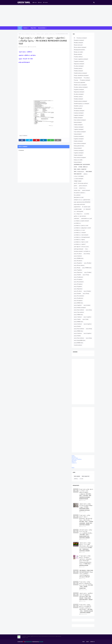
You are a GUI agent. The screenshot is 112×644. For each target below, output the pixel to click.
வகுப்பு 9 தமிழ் (89, 338)
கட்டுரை (76, 188)
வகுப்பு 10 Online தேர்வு (79, 258)
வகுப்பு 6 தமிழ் (89, 310)
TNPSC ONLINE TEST (78, 174)
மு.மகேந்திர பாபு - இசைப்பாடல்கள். (81, 226)
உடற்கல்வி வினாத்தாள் (79, 179)
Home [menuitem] (20, 28)
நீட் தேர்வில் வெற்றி (86, 207)
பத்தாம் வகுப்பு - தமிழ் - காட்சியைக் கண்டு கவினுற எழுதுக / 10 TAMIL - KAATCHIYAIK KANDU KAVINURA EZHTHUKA (86, 507)
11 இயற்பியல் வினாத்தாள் (79, 64)
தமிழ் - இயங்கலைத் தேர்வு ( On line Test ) (82, 202)
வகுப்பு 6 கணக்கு (87, 305)
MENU (73, 468)
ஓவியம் (75, 186)
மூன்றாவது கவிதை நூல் (79, 249)
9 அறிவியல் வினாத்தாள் (79, 150)
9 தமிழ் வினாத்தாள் (78, 162)
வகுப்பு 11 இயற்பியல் (78, 272)
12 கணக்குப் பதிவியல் (78, 97)
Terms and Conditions (77, 459)
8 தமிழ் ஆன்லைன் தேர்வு (79, 146)
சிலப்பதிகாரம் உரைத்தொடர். (80, 193)
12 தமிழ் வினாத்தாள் (78, 108)
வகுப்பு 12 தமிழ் (87, 254)
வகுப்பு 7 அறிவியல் (25, 34)
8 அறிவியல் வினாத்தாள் (79, 136)
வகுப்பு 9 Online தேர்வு (78, 331)
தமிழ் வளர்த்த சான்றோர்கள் (79, 204)
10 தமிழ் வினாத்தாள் (78, 54)
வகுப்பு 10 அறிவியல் (78, 261)
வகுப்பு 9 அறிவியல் (78, 333)
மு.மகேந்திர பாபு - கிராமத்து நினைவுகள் (82, 237)
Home (35, 2)
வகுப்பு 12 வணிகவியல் (78, 298)
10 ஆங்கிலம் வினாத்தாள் (79, 40)
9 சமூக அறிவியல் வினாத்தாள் (80, 158)
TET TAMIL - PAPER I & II (83, 167)
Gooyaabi (41, 642)
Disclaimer (74, 461)
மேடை (87, 249)
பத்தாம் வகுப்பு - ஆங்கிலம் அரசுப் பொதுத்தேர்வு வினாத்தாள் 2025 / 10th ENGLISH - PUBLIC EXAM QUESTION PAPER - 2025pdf (86, 596)
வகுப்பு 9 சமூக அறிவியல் (79, 338)
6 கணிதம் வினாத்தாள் (78, 118)
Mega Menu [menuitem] (33, 28)
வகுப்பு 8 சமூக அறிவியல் (79, 329)
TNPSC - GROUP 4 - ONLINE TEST (80, 169)
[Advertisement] (56, 16)
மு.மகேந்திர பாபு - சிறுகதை (79, 240)
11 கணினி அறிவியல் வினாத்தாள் (80, 73)
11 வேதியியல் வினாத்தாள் (85, 80)
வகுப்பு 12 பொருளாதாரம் (79, 296)
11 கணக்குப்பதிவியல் (78, 68)
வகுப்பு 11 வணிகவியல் (78, 277)
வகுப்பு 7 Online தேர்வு (78, 315)
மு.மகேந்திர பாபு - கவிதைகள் (80, 233)
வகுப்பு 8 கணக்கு (77, 326)
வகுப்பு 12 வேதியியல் (78, 284)
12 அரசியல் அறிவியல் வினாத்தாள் (81, 87)
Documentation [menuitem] (42, 28)
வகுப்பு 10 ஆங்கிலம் (78, 263)
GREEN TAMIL (24, 2)
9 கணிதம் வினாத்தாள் (78, 155)
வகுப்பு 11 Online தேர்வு (87, 268)
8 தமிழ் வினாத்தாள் (78, 148)
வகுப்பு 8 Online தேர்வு (78, 322)
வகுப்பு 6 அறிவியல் (78, 256)
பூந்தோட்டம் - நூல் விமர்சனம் (80, 216)
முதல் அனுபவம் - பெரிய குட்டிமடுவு (81, 247)
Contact (45, 2)
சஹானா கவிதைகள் (86, 190)
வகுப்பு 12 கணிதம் (87, 291)
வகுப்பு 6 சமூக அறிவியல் (79, 310)
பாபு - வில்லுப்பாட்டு (78, 214)
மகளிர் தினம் (76, 218)
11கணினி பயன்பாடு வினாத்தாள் (80, 85)
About (40, 2)
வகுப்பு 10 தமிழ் (77, 268)
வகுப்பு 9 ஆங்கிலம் (87, 333)
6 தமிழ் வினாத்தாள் (78, 122)
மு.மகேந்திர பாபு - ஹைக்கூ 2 (80, 244)
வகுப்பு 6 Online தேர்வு (78, 303)
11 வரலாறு (76, 80)
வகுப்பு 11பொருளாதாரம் (79, 282)
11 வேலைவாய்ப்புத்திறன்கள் (79, 82)
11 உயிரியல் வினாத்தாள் (79, 66)
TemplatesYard (29, 642)
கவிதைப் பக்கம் (77, 190)
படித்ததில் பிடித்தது (78, 209)
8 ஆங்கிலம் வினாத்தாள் (79, 139)
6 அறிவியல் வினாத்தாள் (79, 113)
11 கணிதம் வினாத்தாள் (78, 71)
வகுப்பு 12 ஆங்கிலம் (78, 286)
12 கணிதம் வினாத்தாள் (78, 99)
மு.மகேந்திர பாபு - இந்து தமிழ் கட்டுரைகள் (82, 228)
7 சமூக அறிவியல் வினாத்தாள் (80, 132)
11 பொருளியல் (87, 78)
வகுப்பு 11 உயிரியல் (78, 254)
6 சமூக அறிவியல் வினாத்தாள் (80, 120)
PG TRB (75, 167)
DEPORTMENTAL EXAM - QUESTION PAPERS (82, 165)
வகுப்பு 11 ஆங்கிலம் (78, 270)
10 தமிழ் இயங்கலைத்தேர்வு (79, 50)
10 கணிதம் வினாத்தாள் (78, 43)
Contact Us (92, 642)
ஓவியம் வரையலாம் (83, 186)
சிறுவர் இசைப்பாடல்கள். (79, 197)
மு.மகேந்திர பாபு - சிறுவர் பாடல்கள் (81, 242)
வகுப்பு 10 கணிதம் (88, 263)
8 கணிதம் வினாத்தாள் (78, 141)
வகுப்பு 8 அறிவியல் (78, 324)
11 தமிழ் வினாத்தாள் (78, 78)
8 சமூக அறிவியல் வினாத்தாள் (80, 143)
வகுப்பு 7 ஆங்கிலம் (87, 317)
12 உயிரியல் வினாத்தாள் (79, 94)
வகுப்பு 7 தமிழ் (85, 319)
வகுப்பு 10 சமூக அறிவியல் (79, 265)
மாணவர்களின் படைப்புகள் (86, 218)
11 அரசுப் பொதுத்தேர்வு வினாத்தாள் (81, 59)
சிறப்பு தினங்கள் (77, 195)
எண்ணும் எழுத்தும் (78, 181)
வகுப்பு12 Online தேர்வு (78, 343)
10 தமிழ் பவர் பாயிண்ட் (79, 52)
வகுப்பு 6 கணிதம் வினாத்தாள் (80, 308)
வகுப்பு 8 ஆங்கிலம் (88, 324)
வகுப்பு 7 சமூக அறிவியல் (79, 312)
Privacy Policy (75, 458)
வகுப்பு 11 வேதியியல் (78, 279)
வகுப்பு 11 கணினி (77, 275)
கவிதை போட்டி (82, 188)
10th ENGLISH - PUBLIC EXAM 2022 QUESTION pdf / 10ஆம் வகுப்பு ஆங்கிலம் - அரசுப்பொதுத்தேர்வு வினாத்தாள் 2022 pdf (86, 574)
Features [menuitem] (25, 28)
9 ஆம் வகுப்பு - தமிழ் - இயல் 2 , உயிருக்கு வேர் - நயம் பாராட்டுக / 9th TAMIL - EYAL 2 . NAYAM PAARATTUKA (86, 585)
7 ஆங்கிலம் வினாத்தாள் (79, 129)
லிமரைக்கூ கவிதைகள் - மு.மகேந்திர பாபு (82, 251)
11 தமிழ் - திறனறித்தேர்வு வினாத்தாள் (81, 75)
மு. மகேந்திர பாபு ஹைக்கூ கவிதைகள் (81, 221)
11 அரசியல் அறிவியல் (78, 57)
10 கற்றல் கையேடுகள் (78, 45)
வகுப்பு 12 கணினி (77, 294)
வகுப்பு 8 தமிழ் (89, 329)
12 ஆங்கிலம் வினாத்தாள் (79, 90)
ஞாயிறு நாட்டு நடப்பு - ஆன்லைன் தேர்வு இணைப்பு (82, 200)
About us (74, 462)
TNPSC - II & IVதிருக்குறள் (79, 172)
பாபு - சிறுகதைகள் (87, 209)
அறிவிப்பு (85, 174)
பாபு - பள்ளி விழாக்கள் (78, 211)
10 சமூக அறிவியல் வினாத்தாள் (80, 47)
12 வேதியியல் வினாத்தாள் (79, 111)
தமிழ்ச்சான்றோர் (77, 207)
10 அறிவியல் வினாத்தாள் (82, 38)
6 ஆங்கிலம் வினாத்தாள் (79, 115)
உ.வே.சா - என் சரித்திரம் (79, 176)
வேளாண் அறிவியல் (78, 345)
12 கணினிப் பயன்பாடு (78, 106)
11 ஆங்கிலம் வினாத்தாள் (79, 61)
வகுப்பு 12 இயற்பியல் (78, 289)
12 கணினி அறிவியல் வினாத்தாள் (80, 101)
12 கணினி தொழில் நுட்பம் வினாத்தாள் (81, 104)
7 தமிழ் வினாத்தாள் (78, 134)
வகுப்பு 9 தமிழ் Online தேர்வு (80, 340)
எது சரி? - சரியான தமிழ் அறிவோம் (81, 183)
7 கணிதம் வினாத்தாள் (78, 125)
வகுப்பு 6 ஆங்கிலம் (78, 305)
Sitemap (74, 457)
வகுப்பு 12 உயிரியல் (78, 291)
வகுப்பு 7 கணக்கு (77, 319)
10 (74, 38)
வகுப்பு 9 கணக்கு (77, 336)
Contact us (74, 463)
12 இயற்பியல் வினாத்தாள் (79, 92)
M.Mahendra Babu (23, 47)
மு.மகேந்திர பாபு (77, 223)
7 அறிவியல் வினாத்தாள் (79, 127)
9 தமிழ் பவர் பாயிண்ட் (78, 160)
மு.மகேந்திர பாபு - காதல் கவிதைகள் (81, 235)
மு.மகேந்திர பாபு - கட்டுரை (79, 230)
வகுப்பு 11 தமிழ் (86, 275)
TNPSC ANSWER (89, 172)
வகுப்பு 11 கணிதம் (88, 272)
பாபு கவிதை (87, 214)
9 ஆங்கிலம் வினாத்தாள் (79, 153)
